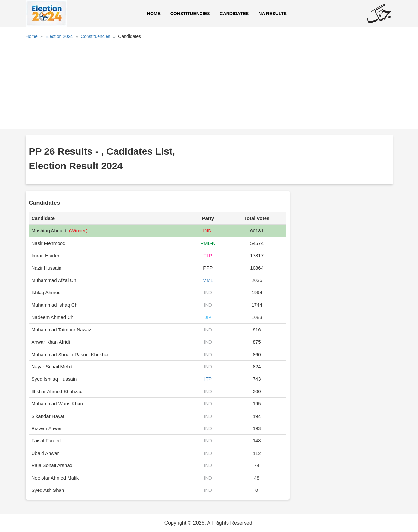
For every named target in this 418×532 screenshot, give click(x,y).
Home (154, 14)
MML (208, 280)
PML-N (208, 243)
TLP (208, 255)
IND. (208, 231)
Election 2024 (59, 36)
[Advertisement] (209, 86)
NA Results (273, 14)
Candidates (234, 14)
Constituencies (190, 14)
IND (208, 292)
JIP (208, 317)
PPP (208, 268)
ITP (208, 379)
